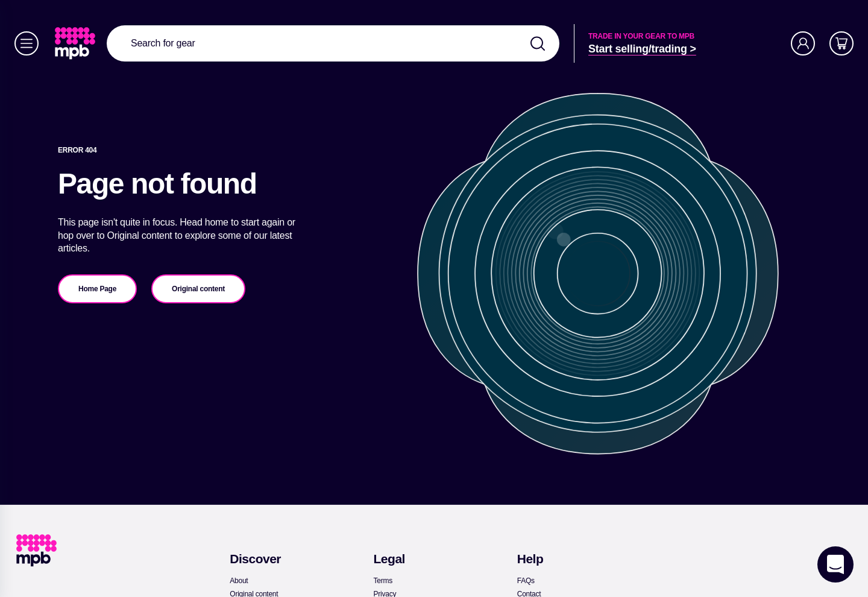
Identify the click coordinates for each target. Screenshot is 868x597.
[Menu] (27, 43)
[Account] (803, 43)
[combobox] (333, 43)
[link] (76, 43)
